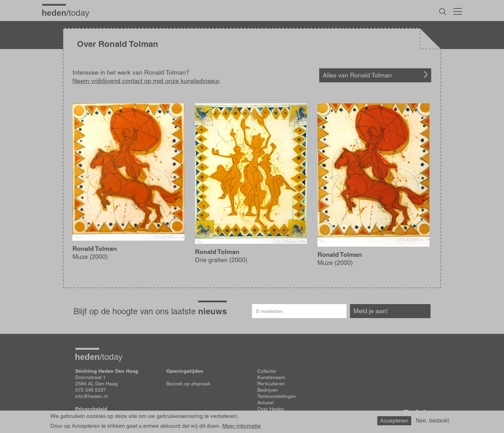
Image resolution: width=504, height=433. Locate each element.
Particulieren (271, 384)
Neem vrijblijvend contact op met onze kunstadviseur (146, 81)
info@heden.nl (91, 396)
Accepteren (394, 421)
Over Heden (271, 409)
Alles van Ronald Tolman (357, 75)
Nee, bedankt (432, 421)
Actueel (265, 403)
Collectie (267, 371)
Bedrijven (268, 390)
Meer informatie (241, 426)
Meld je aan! (371, 311)
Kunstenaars (271, 377)
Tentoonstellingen (277, 396)
